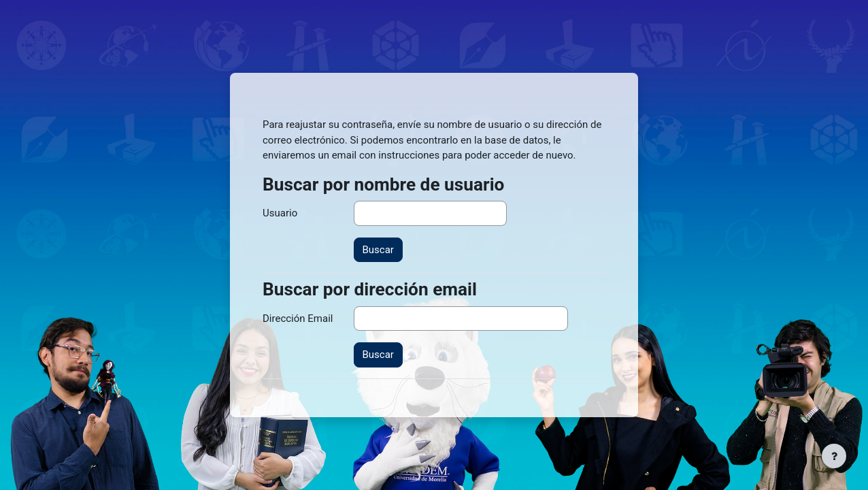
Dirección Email (298, 318)
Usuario (280, 213)
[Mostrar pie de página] (834, 456)
